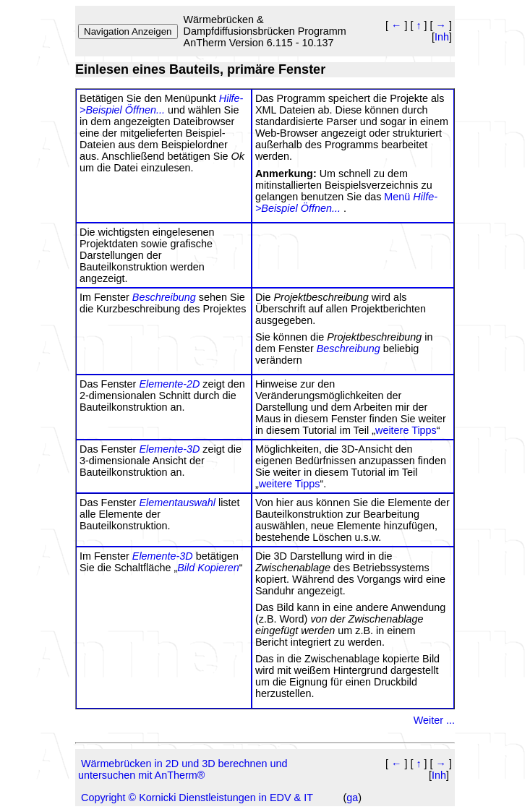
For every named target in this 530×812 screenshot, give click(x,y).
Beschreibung (164, 297)
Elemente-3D (169, 449)
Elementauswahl (177, 503)
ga (352, 798)
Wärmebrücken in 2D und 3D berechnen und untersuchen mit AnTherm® (183, 769)
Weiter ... (434, 720)
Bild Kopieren (208, 568)
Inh (442, 37)
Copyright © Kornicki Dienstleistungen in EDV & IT (197, 798)
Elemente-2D (169, 384)
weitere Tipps (406, 430)
